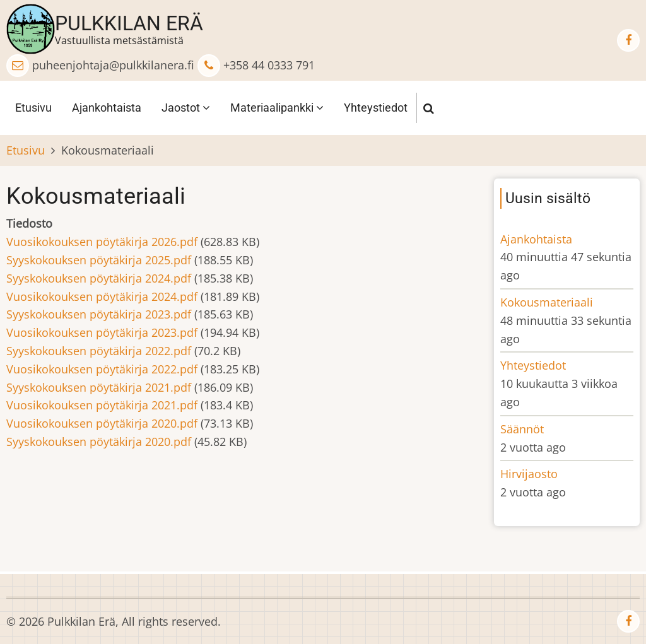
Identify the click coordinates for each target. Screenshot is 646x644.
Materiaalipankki (277, 108)
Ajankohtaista (107, 108)
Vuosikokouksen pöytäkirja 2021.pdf (102, 405)
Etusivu (33, 108)
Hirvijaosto (529, 474)
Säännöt (522, 429)
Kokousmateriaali (547, 302)
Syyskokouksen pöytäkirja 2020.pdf (99, 442)
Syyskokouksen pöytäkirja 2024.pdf (99, 278)
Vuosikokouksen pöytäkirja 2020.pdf (102, 423)
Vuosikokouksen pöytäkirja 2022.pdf (102, 369)
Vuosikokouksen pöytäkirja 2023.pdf (102, 332)
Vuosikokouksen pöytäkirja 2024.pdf (102, 296)
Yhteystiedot (376, 108)
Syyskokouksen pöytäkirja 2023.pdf (99, 314)
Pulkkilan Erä (129, 23)
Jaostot (186, 108)
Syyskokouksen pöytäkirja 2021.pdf (99, 387)
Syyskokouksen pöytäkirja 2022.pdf (99, 351)
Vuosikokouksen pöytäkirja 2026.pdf (102, 242)
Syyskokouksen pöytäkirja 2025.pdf (99, 260)
